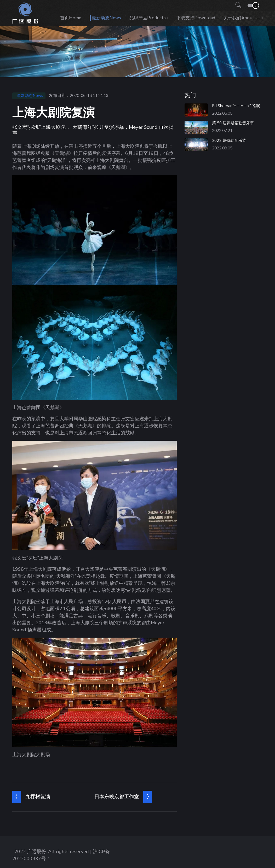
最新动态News (106, 18)
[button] (237, 5)
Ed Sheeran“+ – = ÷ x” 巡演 (236, 106)
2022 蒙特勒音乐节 (229, 141)
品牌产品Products (148, 18)
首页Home (71, 18)
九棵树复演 (38, 797)
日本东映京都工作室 (117, 797)
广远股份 (37, 852)
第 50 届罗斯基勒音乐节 (233, 123)
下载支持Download (196, 18)
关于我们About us (242, 18)
